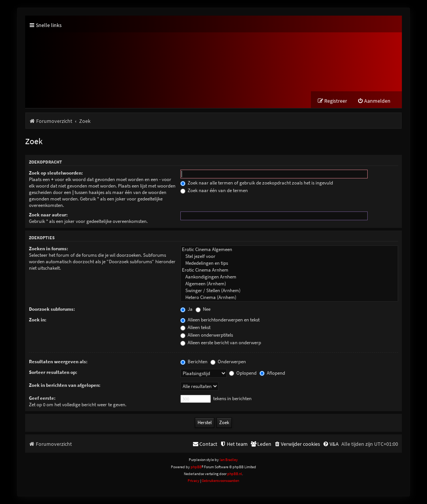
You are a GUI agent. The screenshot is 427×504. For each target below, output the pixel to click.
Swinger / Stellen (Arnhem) (289, 291)
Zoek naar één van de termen (214, 190)
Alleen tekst (195, 327)
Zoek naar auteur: (48, 215)
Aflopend (272, 373)
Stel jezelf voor (289, 256)
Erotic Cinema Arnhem (289, 270)
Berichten (194, 362)
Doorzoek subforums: (52, 309)
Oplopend (243, 373)
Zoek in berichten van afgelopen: (65, 385)
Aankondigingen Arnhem (289, 277)
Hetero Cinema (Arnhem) (289, 297)
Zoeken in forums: (49, 249)
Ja (186, 309)
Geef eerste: (42, 398)
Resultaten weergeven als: (58, 362)
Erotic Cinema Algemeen (289, 250)
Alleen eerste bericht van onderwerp (221, 343)
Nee (203, 309)
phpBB (196, 467)
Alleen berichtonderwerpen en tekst (220, 320)
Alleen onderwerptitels (207, 335)
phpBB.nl (235, 474)
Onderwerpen (228, 362)
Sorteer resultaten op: (53, 372)
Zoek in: (38, 320)
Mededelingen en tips (289, 263)
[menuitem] (374, 101)
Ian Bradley (229, 460)
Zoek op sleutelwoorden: (56, 173)
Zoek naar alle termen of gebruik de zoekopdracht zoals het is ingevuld (257, 183)
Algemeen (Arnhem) (289, 284)
